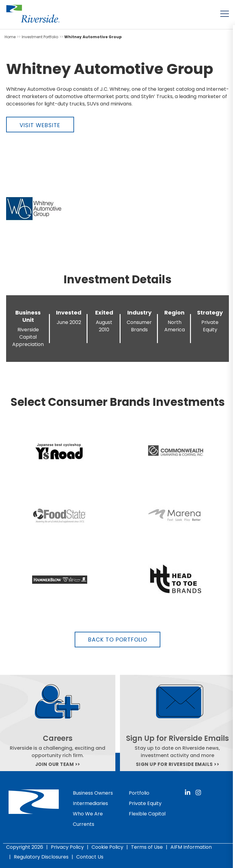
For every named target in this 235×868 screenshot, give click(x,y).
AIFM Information (191, 847)
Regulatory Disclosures (41, 857)
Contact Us (90, 857)
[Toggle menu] (225, 14)
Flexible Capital (147, 814)
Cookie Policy (107, 847)
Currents (84, 824)
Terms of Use (147, 847)
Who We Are (88, 814)
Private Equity (145, 803)
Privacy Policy (67, 847)
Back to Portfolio (118, 640)
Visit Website (40, 125)
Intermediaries (90, 803)
